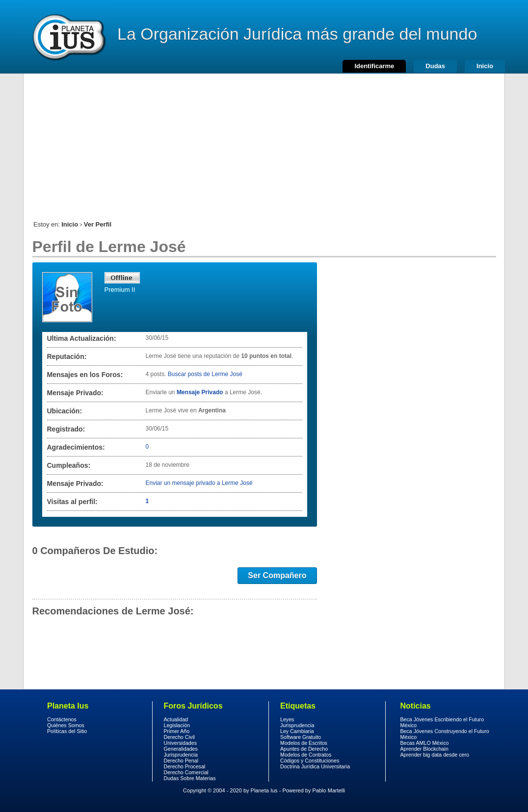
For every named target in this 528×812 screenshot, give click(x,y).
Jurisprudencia (181, 755)
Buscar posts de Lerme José (205, 374)
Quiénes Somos (66, 725)
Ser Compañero (277, 575)
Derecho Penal (181, 761)
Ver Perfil (98, 224)
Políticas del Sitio (67, 731)
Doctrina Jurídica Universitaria (315, 766)
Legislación (177, 725)
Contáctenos (62, 719)
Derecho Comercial (186, 772)
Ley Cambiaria (297, 731)
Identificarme (374, 66)
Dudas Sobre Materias (190, 778)
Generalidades (181, 749)
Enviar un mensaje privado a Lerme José (199, 483)
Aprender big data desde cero (435, 755)
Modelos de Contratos (306, 755)
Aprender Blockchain (424, 749)
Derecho (68, 37)
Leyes (287, 719)
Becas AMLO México (425, 743)
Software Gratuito (301, 737)
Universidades (181, 743)
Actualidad (176, 719)
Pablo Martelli (329, 790)
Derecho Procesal (185, 766)
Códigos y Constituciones (310, 761)
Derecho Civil (179, 737)
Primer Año (177, 731)
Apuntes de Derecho (304, 749)
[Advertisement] (264, 142)
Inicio (485, 66)
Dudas (435, 66)
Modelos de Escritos (304, 743)
